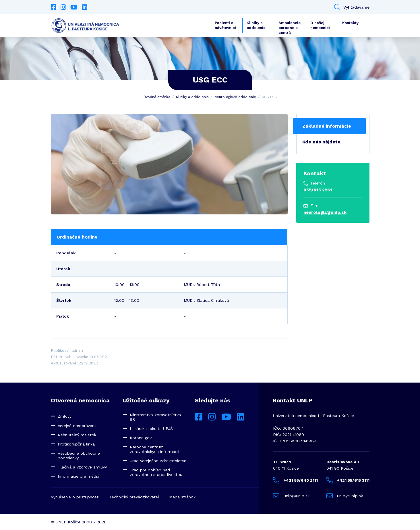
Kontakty (350, 23)
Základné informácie (327, 126)
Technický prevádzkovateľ (134, 497)
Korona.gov (141, 438)
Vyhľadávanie (352, 7)
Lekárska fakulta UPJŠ (151, 429)
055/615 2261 (318, 190)
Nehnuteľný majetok (77, 435)
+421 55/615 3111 (348, 480)
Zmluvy (65, 416)
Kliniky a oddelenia (256, 25)
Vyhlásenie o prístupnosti (75, 497)
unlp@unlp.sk (291, 496)
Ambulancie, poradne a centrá (290, 27)
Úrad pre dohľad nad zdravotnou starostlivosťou (156, 472)
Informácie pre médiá (79, 476)
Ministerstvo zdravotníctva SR (155, 417)
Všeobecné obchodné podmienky (79, 456)
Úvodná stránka (157, 97)
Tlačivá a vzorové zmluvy (82, 467)
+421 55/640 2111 (295, 480)
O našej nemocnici (320, 25)
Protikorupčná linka (76, 444)
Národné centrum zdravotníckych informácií (154, 449)
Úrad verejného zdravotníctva (158, 461)
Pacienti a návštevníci (225, 25)
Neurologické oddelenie (235, 97)
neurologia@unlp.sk (325, 212)
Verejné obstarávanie (78, 426)
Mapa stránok (182, 497)
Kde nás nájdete (321, 142)
